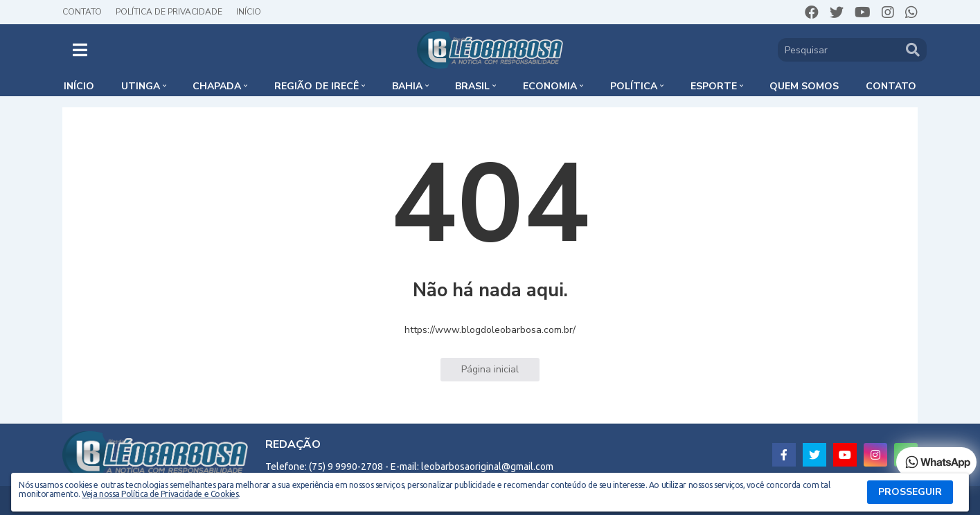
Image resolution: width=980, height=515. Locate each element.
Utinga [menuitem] (141, 86)
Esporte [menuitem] (714, 86)
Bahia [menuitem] (407, 86)
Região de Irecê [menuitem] (317, 86)
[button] (80, 50)
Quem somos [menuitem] (804, 86)
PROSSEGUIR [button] (910, 492)
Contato (82, 12)
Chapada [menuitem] (217, 86)
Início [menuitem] (79, 86)
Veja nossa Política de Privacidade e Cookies (160, 494)
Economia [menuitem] (550, 86)
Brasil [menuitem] (472, 86)
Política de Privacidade (169, 12)
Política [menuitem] (634, 86)
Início (249, 12)
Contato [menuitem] (891, 86)
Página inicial (490, 369)
